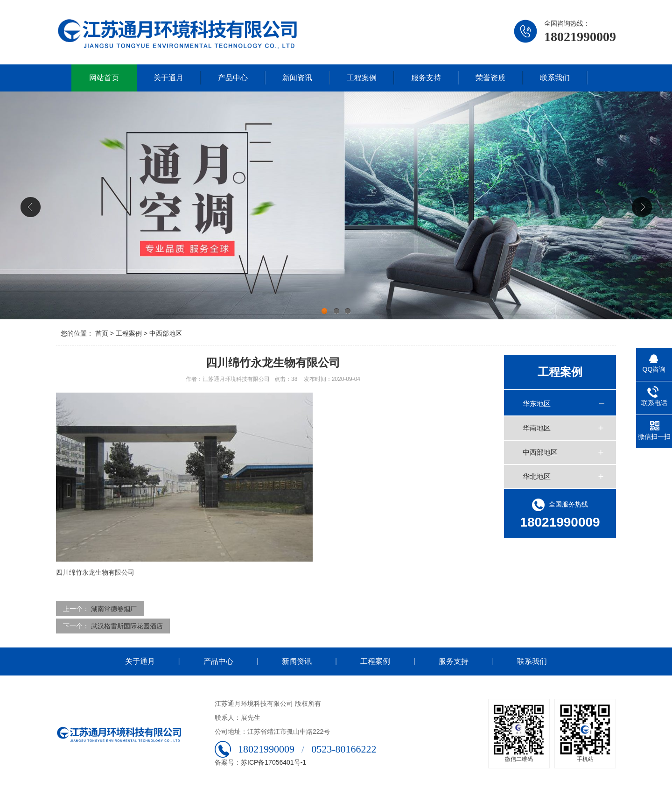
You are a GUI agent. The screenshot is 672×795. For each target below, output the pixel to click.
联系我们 (555, 78)
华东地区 (537, 404)
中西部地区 (166, 333)
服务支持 (426, 78)
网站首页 (104, 78)
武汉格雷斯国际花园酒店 (127, 626)
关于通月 (168, 78)
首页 (102, 333)
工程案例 (362, 78)
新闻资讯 (297, 78)
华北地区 (537, 476)
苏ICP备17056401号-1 (273, 762)
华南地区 (537, 428)
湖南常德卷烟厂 (114, 609)
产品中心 (233, 78)
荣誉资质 (490, 78)
